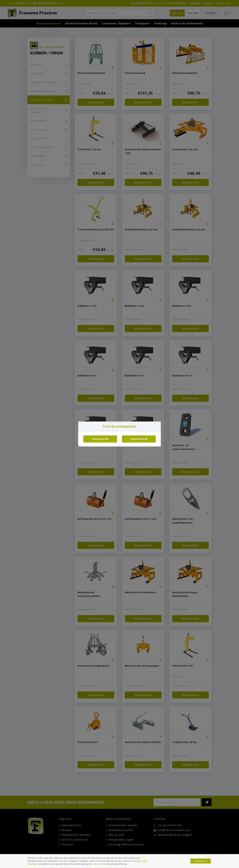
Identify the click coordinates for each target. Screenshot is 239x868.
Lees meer (98, 864)
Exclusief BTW (139, 439)
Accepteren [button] (201, 861)
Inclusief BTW (100, 439)
